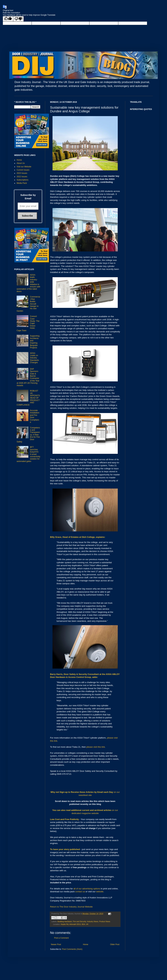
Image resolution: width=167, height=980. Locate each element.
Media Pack (22, 183)
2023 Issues (22, 173)
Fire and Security (80, 921)
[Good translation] (8, 19)
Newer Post (56, 944)
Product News (105, 921)
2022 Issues (22, 177)
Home (86, 944)
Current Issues (23, 170)
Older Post (115, 944)
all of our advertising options (87, 889)
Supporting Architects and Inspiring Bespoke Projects (35, 342)
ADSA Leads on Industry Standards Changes (34, 358)
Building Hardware (65, 921)
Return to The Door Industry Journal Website (71, 907)
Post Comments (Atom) (72, 949)
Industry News (93, 921)
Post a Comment (61, 938)
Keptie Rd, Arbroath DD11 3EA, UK (75, 924)
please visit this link (96, 747)
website (100, 892)
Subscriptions (23, 180)
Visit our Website (24, 167)
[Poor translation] (18, 19)
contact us (80, 892)
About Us (21, 163)
